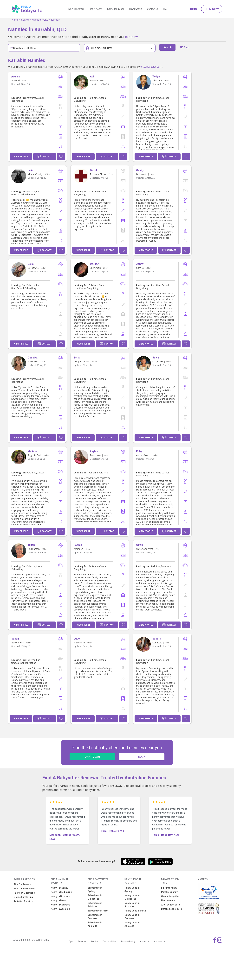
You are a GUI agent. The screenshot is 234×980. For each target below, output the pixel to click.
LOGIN (142, 757)
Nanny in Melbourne (61, 892)
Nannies (36, 20)
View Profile (21, 156)
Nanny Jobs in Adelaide (132, 924)
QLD (46, 20)
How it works (136, 9)
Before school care (172, 909)
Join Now (212, 9)
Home (15, 20)
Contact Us (153, 9)
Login (193, 9)
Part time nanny (169, 892)
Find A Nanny (96, 9)
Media (94, 942)
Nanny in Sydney (59, 888)
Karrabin (56, 20)
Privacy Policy (128, 942)
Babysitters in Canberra (95, 917)
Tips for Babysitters (24, 889)
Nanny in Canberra (60, 905)
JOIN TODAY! (92, 757)
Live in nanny (168, 900)
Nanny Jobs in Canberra (132, 917)
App (71, 942)
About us (145, 942)
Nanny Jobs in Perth (135, 911)
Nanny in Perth (58, 900)
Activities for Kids (23, 901)
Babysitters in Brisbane (95, 905)
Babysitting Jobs (116, 9)
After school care (170, 905)
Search (25, 20)
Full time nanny (169, 888)
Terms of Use (109, 942)
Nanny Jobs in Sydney (132, 889)
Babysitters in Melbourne (95, 897)
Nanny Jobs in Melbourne (132, 897)
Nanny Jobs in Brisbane (132, 905)
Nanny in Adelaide (60, 909)
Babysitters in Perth (98, 911)
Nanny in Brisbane (60, 896)
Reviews (82, 942)
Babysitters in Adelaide (95, 924)
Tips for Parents (22, 884)
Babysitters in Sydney (95, 889)
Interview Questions (24, 893)
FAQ (165, 9)
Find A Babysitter (75, 9)
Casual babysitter (170, 896)
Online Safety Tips (23, 897)
